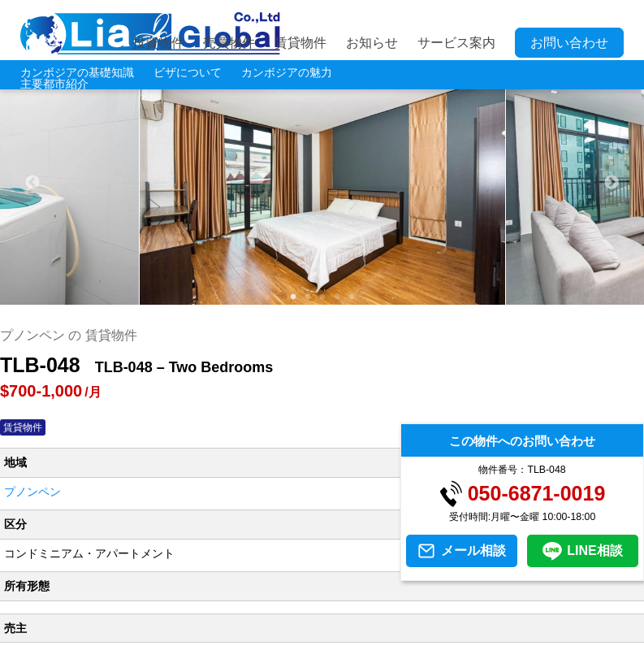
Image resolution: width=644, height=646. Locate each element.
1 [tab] (292, 297)
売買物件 (229, 43)
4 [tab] (336, 297)
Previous (32, 183)
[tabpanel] (322, 183)
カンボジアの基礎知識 (77, 72)
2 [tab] (307, 297)
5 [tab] (351, 297)
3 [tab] (322, 297)
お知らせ (372, 43)
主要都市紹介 (54, 84)
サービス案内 (456, 43)
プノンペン (32, 492)
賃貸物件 (300, 43)
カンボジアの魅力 (287, 72)
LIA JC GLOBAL (150, 33)
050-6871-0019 (537, 494)
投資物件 (158, 43)
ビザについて (188, 72)
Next (612, 183)
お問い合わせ (569, 43)
